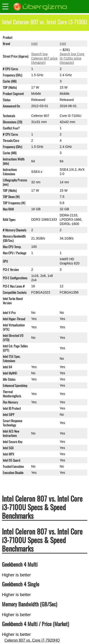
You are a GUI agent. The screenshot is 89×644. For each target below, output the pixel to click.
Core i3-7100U (71, 37)
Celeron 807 (40, 37)
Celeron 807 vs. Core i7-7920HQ (32, 640)
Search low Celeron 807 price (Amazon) (44, 58)
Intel (34, 44)
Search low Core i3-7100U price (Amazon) (72, 58)
